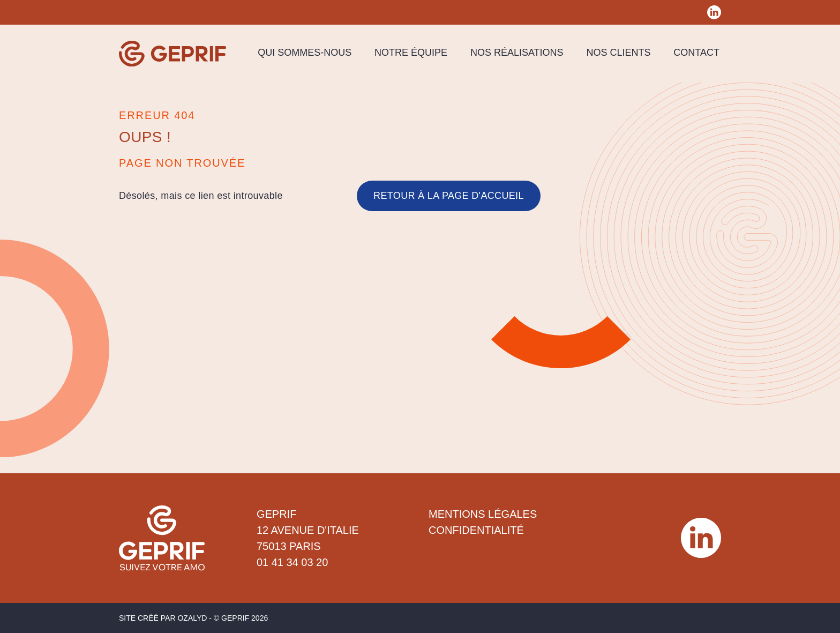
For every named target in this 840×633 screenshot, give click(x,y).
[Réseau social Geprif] (714, 12)
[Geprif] (172, 54)
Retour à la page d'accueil (449, 196)
